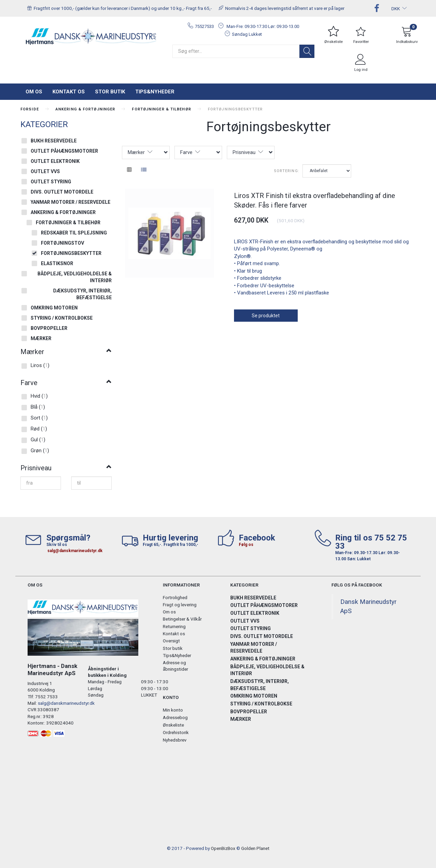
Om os (34, 92)
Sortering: (287, 171)
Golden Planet (255, 848)
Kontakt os (69, 92)
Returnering (174, 626)
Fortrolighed (175, 597)
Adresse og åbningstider (175, 666)
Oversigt (171, 641)
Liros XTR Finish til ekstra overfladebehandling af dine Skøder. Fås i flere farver (315, 201)
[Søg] (307, 51)
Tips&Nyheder (155, 92)
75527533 (204, 26)
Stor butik (110, 92)
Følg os (246, 545)
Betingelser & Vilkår (182, 619)
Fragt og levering (180, 605)
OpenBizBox (223, 848)
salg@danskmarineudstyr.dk (75, 551)
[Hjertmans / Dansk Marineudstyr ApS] (91, 37)
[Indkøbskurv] (407, 36)
